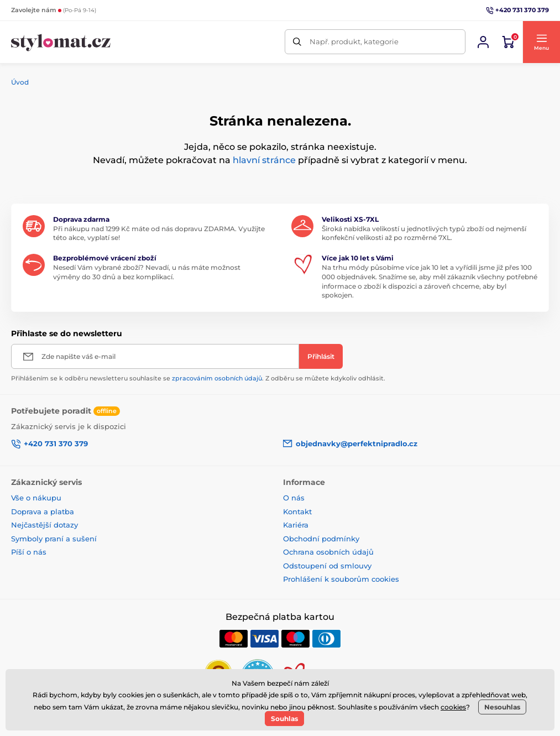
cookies (453, 707)
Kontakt (297, 511)
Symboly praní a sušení (54, 539)
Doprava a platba (43, 511)
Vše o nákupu (36, 498)
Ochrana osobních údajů (328, 552)
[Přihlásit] (321, 356)
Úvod (20, 82)
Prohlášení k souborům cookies (341, 579)
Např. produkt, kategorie (354, 41)
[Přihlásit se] (483, 42)
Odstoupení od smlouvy (327, 566)
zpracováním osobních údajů (217, 378)
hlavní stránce (264, 160)
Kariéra (296, 525)
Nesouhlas (502, 707)
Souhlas (284, 719)
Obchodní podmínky (321, 539)
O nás (294, 498)
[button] (541, 42)
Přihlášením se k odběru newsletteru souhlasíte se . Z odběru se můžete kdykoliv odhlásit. (198, 378)
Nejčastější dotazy (45, 525)
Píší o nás (29, 552)
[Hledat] (297, 42)
